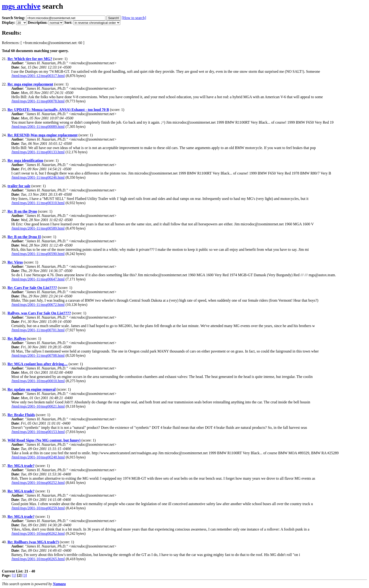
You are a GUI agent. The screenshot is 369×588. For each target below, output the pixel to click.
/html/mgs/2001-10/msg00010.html (38, 381)
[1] (14, 575)
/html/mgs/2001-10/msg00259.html (38, 508)
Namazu (59, 584)
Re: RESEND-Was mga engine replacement (42, 135)
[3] (25, 575)
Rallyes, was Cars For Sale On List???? (39, 313)
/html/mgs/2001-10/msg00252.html (38, 483)
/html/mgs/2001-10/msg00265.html (38, 559)
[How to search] (134, 18)
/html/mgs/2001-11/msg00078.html (38, 101)
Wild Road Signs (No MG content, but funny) (44, 440)
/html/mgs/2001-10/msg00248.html (38, 457)
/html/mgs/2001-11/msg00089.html (38, 127)
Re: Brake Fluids (21, 415)
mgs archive (21, 6)
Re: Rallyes (17, 339)
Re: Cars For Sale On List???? (32, 288)
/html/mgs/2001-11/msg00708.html (38, 355)
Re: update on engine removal (32, 389)
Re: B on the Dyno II (24, 237)
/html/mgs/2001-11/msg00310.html (38, 203)
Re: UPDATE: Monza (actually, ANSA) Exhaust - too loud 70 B (58, 110)
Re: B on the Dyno (22, 211)
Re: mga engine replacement (30, 84)
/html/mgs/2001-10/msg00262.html (38, 533)
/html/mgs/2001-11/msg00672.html (38, 305)
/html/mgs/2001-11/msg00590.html (38, 254)
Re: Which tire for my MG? (30, 59)
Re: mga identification (25, 160)
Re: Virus (15, 262)
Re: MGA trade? (21, 466)
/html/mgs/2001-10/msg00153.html (38, 432)
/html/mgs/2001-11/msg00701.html (38, 330)
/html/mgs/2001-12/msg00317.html (38, 76)
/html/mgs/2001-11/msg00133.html (38, 152)
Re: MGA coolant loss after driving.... (38, 364)
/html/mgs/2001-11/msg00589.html (38, 228)
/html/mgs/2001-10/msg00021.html (38, 406)
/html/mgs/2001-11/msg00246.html (38, 177)
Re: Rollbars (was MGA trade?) (33, 542)
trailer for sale (19, 186)
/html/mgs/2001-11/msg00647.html (38, 279)
